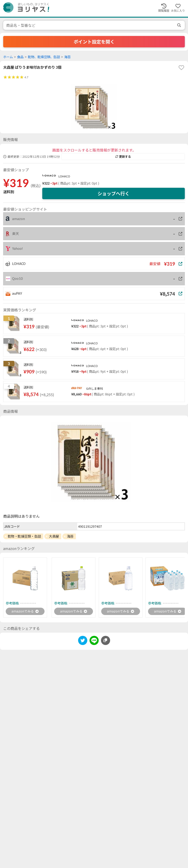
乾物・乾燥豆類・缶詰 (24, 536)
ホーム (8, 57)
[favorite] (181, 68)
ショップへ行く (114, 193)
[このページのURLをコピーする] (106, 641)
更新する (123, 157)
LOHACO (64, 176)
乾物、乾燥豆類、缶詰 (44, 57)
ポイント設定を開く (94, 42)
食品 (20, 57)
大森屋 (54, 536)
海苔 (67, 57)
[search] (180, 25)
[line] (94, 642)
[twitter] (83, 642)
